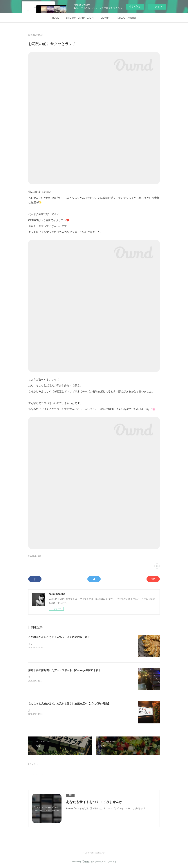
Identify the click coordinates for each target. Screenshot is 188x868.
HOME (56, 18)
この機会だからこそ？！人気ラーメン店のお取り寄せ (59, 637)
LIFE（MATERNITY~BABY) (80, 18)
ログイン (157, 7)
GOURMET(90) (35, 556)
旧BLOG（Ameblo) (126, 18)
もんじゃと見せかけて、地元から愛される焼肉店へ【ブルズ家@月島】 (69, 704)
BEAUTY (105, 18)
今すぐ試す (135, 6)
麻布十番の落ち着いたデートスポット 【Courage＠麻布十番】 (65, 670)
